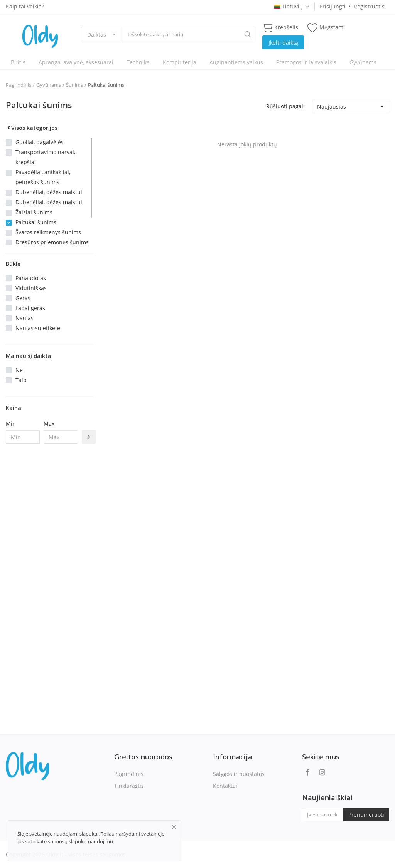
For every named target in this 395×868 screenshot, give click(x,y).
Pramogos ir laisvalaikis (306, 62)
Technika (138, 62)
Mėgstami (326, 28)
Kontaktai (225, 786)
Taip (21, 380)
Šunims (74, 85)
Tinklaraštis (129, 786)
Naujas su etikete (38, 328)
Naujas (24, 318)
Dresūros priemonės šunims (52, 242)
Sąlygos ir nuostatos (239, 774)
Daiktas (97, 34)
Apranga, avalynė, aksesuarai (76, 62)
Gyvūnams (363, 62)
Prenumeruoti (366, 815)
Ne (19, 370)
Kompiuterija (180, 62)
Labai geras (30, 308)
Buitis (18, 62)
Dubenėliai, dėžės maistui (49, 192)
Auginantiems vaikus (236, 62)
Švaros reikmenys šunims (48, 232)
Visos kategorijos (32, 128)
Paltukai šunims (106, 85)
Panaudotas (31, 278)
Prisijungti (333, 6)
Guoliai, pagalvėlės (40, 142)
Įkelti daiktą (283, 43)
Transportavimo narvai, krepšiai (45, 157)
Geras (23, 298)
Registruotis (369, 6)
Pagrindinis (19, 85)
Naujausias (332, 107)
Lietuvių (292, 6)
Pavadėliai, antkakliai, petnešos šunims (43, 177)
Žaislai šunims (34, 212)
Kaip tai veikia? (25, 6)
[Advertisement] (49, 575)
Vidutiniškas (31, 288)
